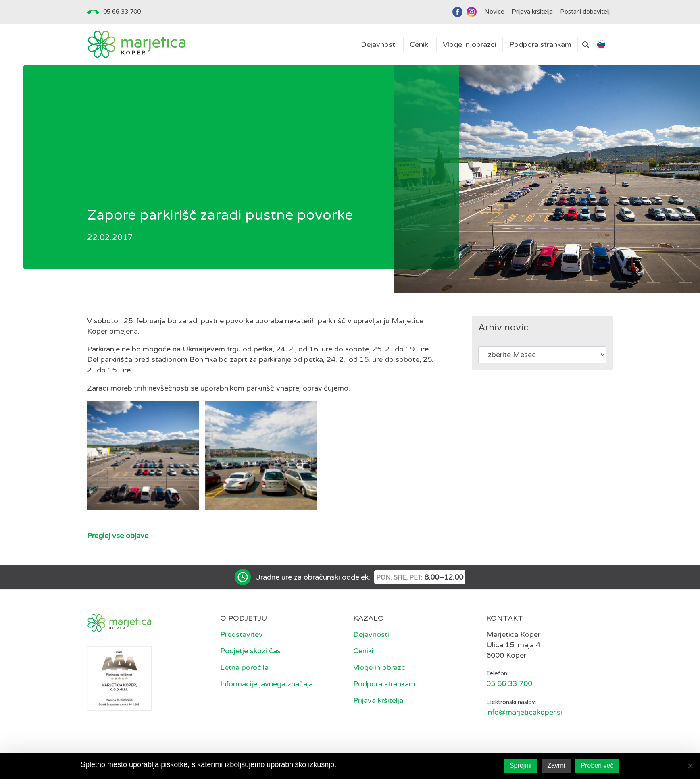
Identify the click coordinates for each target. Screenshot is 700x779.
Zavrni (556, 765)
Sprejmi (521, 765)
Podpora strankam (384, 684)
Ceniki (363, 651)
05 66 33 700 (122, 12)
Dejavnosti (371, 634)
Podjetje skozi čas (250, 651)
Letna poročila (244, 667)
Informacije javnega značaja (267, 684)
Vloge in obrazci (380, 667)
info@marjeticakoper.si (524, 712)
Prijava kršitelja (378, 700)
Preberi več (597, 765)
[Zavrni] (690, 766)
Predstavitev (242, 634)
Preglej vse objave (118, 536)
